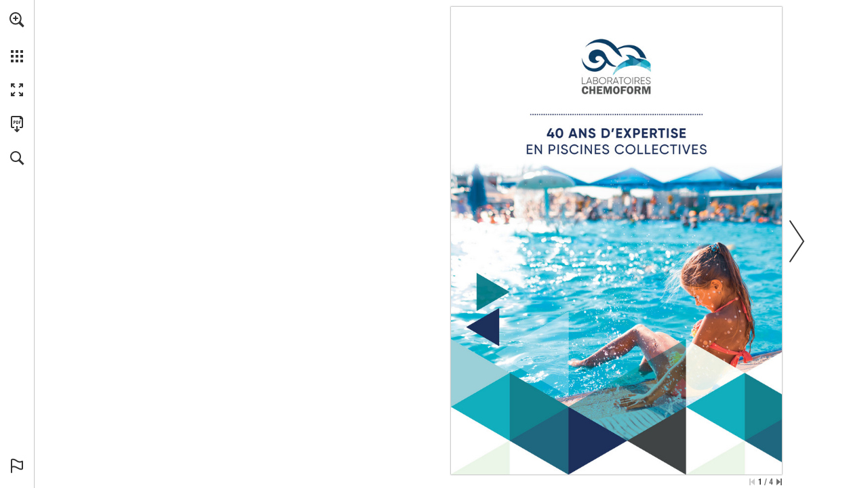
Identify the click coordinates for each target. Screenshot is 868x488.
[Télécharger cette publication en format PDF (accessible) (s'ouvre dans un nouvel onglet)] (17, 124)
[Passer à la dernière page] (779, 482)
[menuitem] (17, 37)
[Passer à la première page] (752, 482)
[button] (17, 20)
